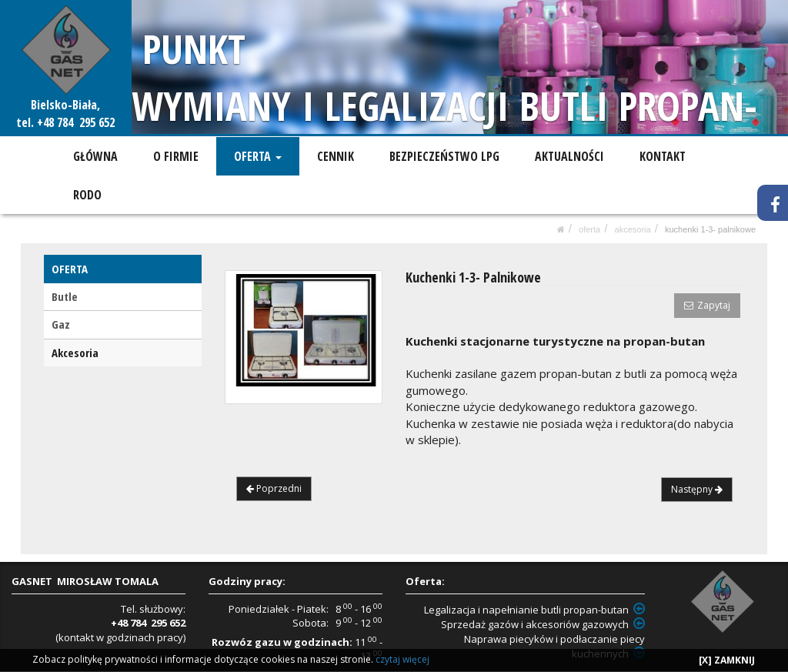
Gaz (61, 324)
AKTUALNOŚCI (567, 156)
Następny (697, 489)
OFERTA (257, 156)
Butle (65, 296)
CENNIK (334, 156)
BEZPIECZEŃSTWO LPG (443, 156)
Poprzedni (274, 488)
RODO (87, 195)
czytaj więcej (402, 659)
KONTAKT (660, 156)
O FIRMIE (175, 156)
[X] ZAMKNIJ (727, 660)
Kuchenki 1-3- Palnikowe (710, 229)
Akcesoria (633, 229)
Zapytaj (707, 305)
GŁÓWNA (95, 156)
